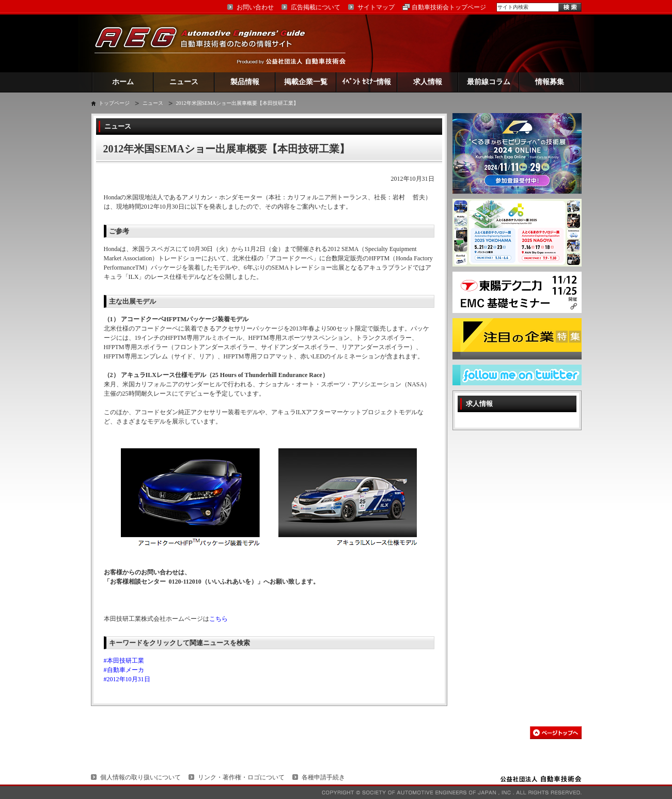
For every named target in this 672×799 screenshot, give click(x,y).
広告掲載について (316, 7)
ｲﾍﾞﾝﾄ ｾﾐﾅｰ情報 (366, 82)
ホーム (123, 82)
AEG (207, 43)
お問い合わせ (255, 7)
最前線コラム (489, 82)
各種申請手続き (323, 777)
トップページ (114, 103)
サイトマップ (376, 7)
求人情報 (428, 82)
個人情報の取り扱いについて (140, 777)
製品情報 (245, 82)
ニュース (184, 82)
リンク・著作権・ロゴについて (241, 777)
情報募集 (550, 82)
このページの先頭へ (556, 733)
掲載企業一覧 (306, 82)
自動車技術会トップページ (449, 7)
